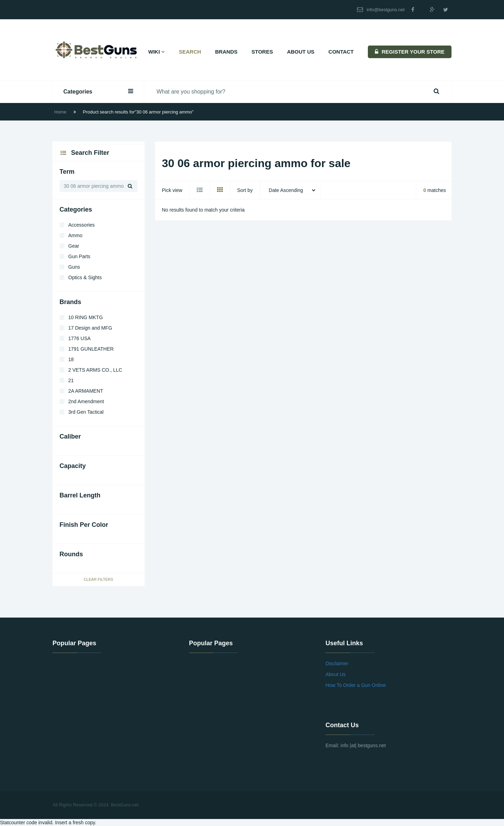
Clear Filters (98, 579)
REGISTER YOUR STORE (410, 52)
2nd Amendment (86, 401)
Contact (341, 52)
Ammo (75, 235)
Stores (262, 52)
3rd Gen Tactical (86, 412)
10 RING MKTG (86, 317)
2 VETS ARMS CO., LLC (95, 370)
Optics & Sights (85, 277)
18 (71, 359)
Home (60, 112)
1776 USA (79, 338)
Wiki (157, 52)
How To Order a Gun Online (356, 685)
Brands (226, 52)
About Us (301, 52)
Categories (98, 91)
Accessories (81, 225)
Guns (74, 267)
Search (190, 52)
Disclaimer (337, 663)
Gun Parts (79, 256)
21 (71, 380)
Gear (74, 246)
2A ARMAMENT (86, 391)
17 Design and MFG (90, 328)
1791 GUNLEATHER (91, 349)
